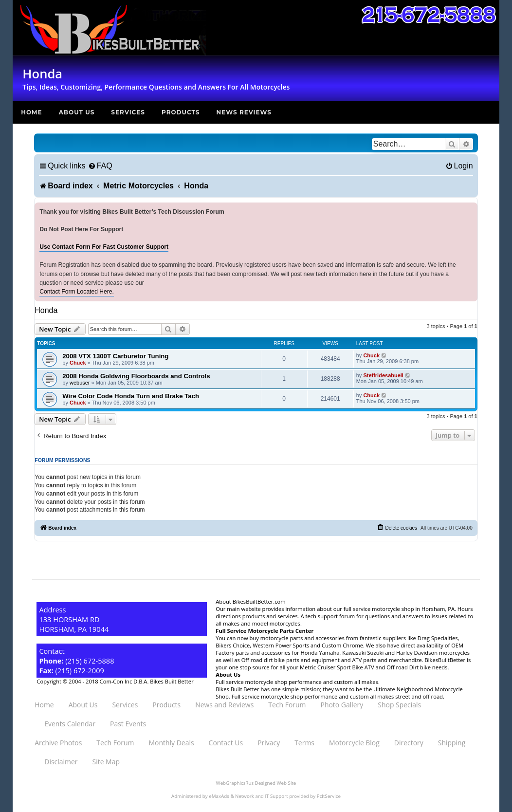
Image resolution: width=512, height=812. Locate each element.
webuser (80, 383)
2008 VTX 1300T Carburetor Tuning (115, 356)
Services (128, 112)
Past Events (128, 724)
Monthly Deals (172, 743)
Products (181, 112)
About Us (77, 112)
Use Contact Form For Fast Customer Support (104, 247)
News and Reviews (224, 705)
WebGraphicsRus (235, 783)
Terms (304, 743)
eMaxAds (219, 796)
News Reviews (244, 112)
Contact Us (226, 743)
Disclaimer (61, 762)
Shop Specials (399, 705)
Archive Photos (58, 743)
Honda (46, 310)
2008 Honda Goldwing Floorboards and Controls (136, 376)
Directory (409, 743)
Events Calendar (70, 724)
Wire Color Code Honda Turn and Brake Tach (131, 396)
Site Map (106, 762)
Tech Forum (287, 705)
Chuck (78, 363)
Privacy (269, 743)
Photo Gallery (342, 705)
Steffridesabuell (383, 375)
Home (31, 112)
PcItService (329, 796)
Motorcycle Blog (354, 743)
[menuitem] (100, 166)
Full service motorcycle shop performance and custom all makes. (298, 682)
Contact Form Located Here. (77, 292)
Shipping (452, 743)
